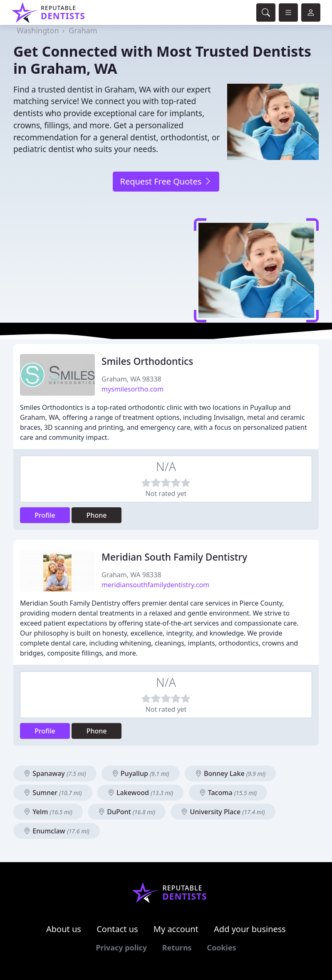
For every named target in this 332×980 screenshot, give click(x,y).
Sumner (53, 793)
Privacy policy (121, 948)
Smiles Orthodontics (147, 361)
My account (176, 929)
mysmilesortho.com (133, 389)
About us (64, 929)
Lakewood (141, 793)
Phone (97, 515)
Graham (83, 30)
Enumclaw (57, 831)
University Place (223, 812)
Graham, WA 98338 (131, 379)
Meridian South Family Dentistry (174, 557)
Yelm (48, 812)
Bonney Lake (230, 773)
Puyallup (141, 773)
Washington (38, 30)
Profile (45, 515)
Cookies (221, 948)
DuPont (127, 812)
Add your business (250, 929)
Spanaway (55, 773)
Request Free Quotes (166, 181)
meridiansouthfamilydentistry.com (155, 585)
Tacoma (228, 793)
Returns (177, 948)
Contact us (117, 929)
